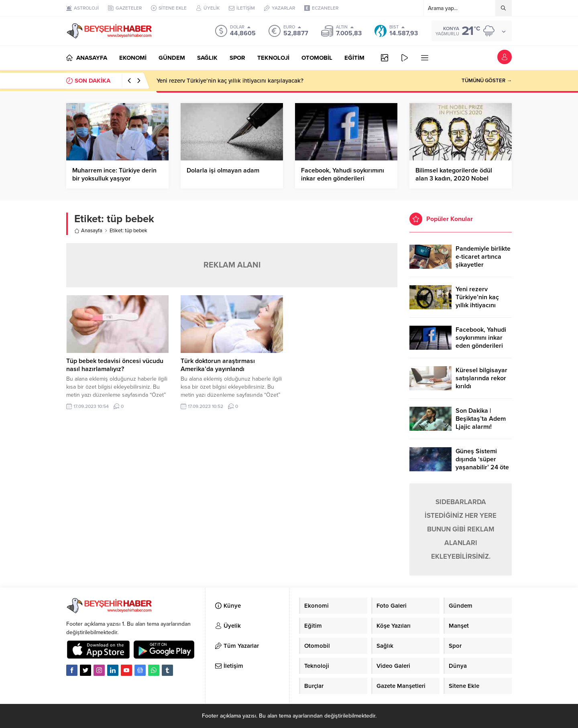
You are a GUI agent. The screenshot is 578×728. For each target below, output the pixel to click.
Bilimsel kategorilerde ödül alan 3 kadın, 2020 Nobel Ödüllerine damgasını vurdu (455, 178)
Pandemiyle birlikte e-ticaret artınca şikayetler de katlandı (483, 261)
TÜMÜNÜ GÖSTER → (487, 81)
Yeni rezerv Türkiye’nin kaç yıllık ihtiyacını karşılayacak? (230, 81)
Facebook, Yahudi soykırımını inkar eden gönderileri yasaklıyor (343, 178)
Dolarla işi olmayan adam (223, 170)
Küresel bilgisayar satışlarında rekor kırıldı (481, 378)
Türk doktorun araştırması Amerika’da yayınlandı (218, 365)
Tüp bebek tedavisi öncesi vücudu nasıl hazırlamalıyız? (115, 365)
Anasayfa (88, 231)
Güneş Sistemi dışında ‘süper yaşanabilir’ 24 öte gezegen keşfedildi (483, 463)
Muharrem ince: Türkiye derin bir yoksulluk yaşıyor (114, 174)
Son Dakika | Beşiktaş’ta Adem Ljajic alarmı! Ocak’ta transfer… (481, 423)
